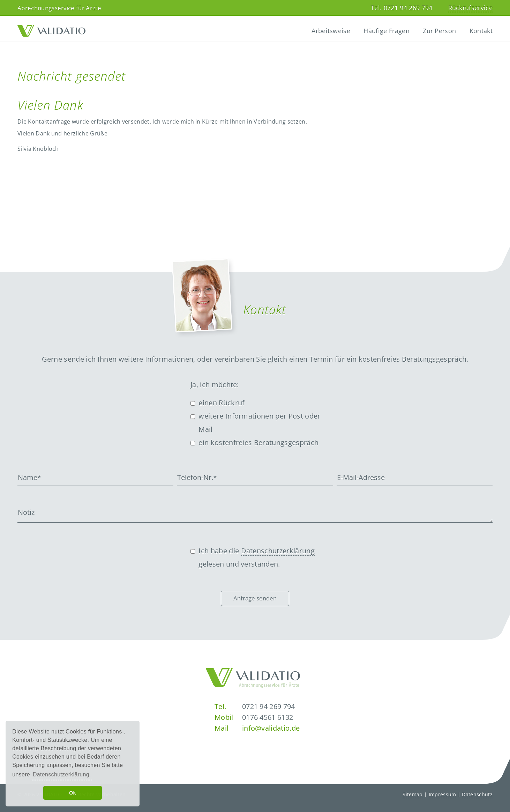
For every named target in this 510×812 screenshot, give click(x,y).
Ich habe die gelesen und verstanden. (257, 557)
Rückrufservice (470, 8)
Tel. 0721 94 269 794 (402, 8)
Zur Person (439, 31)
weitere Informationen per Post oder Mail (259, 423)
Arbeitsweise (331, 31)
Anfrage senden (255, 598)
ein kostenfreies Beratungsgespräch (258, 442)
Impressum (442, 794)
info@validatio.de (271, 728)
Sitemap (412, 794)
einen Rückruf (222, 403)
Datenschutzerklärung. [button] (62, 774)
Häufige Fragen (386, 31)
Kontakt (481, 31)
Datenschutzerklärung (278, 551)
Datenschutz (477, 794)
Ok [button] (73, 793)
